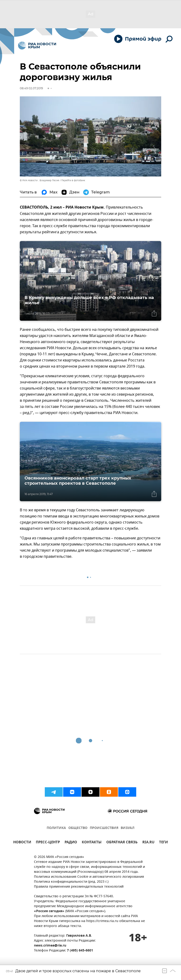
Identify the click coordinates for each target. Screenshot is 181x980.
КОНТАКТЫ (92, 843)
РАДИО (71, 843)
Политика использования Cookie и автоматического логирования (89, 877)
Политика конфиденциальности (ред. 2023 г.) (71, 882)
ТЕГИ (163, 843)
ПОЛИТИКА (56, 828)
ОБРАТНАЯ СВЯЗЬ (122, 843)
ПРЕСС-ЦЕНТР (48, 843)
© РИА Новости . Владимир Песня (39, 180)
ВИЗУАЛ (128, 828)
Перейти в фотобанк (73, 180)
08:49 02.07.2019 (31, 88)
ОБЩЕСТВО (78, 828)
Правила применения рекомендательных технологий (79, 887)
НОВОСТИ (22, 843)
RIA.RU (148, 843)
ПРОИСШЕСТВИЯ (104, 828)
